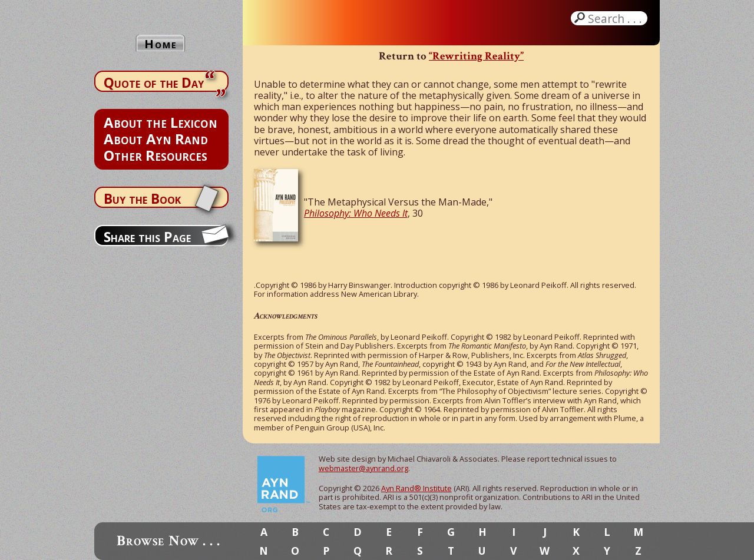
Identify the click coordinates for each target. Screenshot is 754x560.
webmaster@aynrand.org (363, 468)
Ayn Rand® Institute (416, 488)
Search (616, 18)
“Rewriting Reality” (476, 56)
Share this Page (147, 237)
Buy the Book (142, 198)
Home (161, 44)
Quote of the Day (154, 82)
